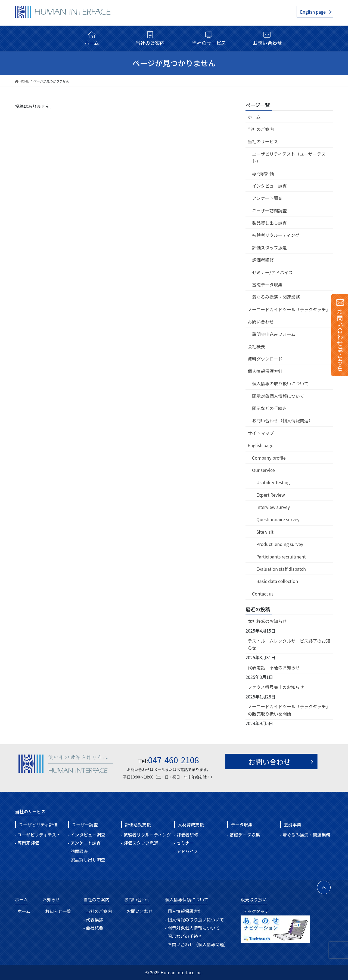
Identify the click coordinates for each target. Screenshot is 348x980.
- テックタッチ (255, 911)
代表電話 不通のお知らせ (274, 667)
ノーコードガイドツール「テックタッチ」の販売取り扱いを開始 (289, 710)
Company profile (269, 458)
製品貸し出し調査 (269, 223)
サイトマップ (261, 433)
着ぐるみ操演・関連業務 (276, 297)
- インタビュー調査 (87, 835)
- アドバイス (186, 851)
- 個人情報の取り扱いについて (195, 920)
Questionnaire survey (278, 519)
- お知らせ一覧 (57, 911)
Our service (263, 470)
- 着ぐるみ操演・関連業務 (305, 835)
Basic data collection (277, 581)
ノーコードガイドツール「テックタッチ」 (289, 309)
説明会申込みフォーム (274, 334)
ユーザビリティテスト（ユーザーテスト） (289, 157)
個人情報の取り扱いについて (280, 383)
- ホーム (23, 911)
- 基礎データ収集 (243, 835)
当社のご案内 (261, 129)
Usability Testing (273, 482)
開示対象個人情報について (278, 396)
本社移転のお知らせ (267, 621)
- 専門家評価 (27, 843)
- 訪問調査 (78, 851)
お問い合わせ (261, 322)
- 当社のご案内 (97, 911)
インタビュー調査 (269, 186)
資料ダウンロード (265, 359)
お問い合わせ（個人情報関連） (282, 420)
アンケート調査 (267, 198)
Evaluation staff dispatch (281, 569)
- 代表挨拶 (93, 920)
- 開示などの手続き (184, 936)
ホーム (254, 117)
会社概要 (256, 346)
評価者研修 (263, 260)
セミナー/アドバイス (272, 272)
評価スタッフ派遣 (269, 248)
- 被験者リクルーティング (146, 835)
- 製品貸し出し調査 (87, 859)
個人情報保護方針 (265, 371)
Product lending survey (280, 544)
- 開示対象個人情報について (192, 928)
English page (313, 12)
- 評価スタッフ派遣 (140, 843)
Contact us (263, 594)
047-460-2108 (174, 760)
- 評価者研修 (186, 835)
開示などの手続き (269, 408)
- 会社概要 (93, 928)
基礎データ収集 (267, 285)
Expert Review (271, 495)
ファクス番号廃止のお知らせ (276, 687)
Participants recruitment (281, 557)
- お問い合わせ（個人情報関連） (197, 944)
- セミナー (184, 843)
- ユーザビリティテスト (38, 835)
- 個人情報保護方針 (184, 911)
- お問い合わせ (139, 911)
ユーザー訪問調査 (269, 210)
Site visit (265, 532)
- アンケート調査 (84, 843)
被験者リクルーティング (276, 235)
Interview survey (273, 507)
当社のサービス (263, 141)
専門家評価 (263, 173)
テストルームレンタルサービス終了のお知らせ (289, 644)
